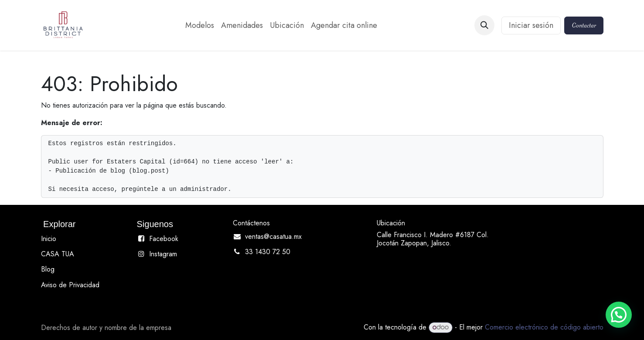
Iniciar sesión (531, 25)
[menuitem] (200, 25)
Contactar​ (584, 25)
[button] (484, 25)
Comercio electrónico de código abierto (544, 327)
